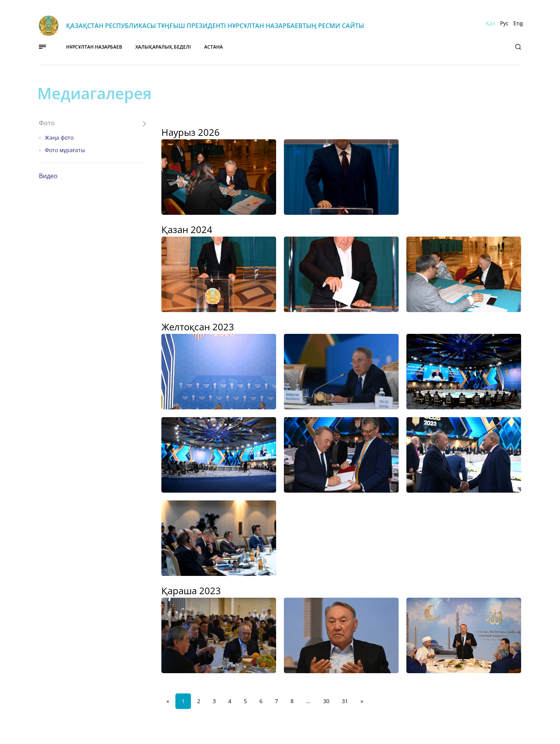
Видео (48, 176)
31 (345, 701)
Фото (47, 123)
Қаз (490, 23)
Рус (504, 23)
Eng (518, 23)
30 (326, 701)
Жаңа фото (59, 138)
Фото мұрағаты (65, 150)
